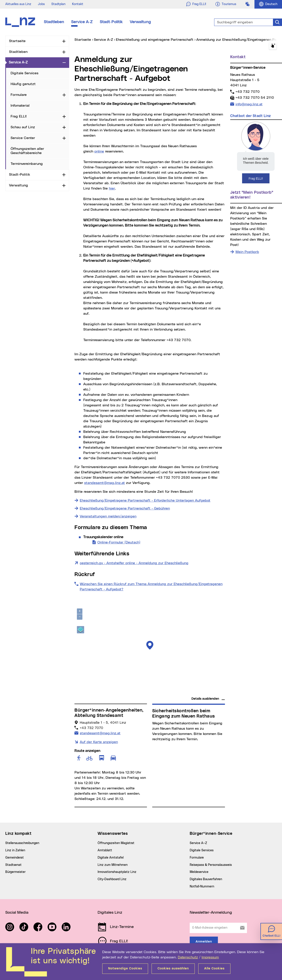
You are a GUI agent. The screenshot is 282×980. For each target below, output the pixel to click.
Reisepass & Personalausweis (211, 865)
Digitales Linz (110, 913)
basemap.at (216, 692)
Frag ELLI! (19, 116)
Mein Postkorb (247, 252)
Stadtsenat (13, 865)
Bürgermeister (15, 872)
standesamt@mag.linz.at (105, 483)
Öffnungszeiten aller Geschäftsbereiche (27, 151)
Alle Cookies (214, 969)
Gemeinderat (15, 858)
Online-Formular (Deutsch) (119, 542)
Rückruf (85, 575)
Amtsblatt (105, 850)
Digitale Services (24, 73)
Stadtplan (58, 4)
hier (112, 188)
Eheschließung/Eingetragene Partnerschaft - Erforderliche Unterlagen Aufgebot (145, 500)
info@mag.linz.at (249, 104)
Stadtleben (54, 22)
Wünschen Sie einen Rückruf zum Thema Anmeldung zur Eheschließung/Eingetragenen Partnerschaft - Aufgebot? (151, 587)
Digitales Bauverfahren (206, 879)
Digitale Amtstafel (111, 858)
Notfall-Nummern (202, 887)
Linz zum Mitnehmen (113, 865)
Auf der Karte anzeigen (99, 742)
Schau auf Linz (23, 127)
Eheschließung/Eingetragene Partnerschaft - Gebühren (125, 508)
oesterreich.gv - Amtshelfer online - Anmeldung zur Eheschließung (134, 563)
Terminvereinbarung (27, 164)
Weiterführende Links (102, 554)
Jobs (41, 4)
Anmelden (204, 942)
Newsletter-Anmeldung (211, 913)
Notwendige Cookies (125, 969)
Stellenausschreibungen (22, 843)
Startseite (17, 41)
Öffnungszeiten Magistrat (116, 843)
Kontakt (78, 4)
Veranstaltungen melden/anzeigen (108, 516)
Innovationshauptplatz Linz (117, 872)
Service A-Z (82, 22)
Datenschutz (188, 957)
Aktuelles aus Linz (18, 4)
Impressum (210, 957)
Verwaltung (140, 22)
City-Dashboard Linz (112, 879)
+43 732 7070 (247, 92)
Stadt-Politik (111, 22)
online (99, 151)
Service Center (23, 138)
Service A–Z (198, 843)
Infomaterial (20, 106)
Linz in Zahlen (15, 850)
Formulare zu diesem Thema (111, 528)
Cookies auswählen (173, 969)
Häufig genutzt (23, 84)
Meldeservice (199, 872)
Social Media (17, 913)
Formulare (19, 95)
